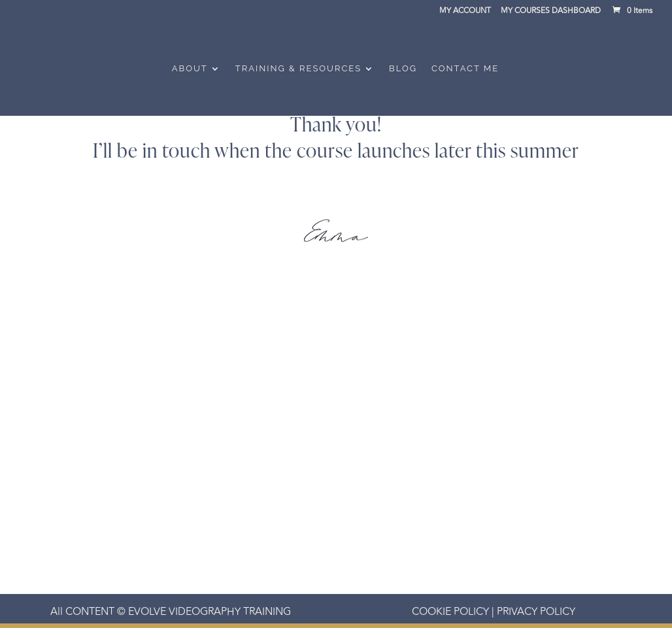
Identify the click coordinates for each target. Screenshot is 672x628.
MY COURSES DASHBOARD (551, 12)
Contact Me (465, 69)
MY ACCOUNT (465, 12)
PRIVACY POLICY (535, 612)
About (190, 69)
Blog (403, 69)
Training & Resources (298, 69)
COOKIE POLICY (450, 612)
